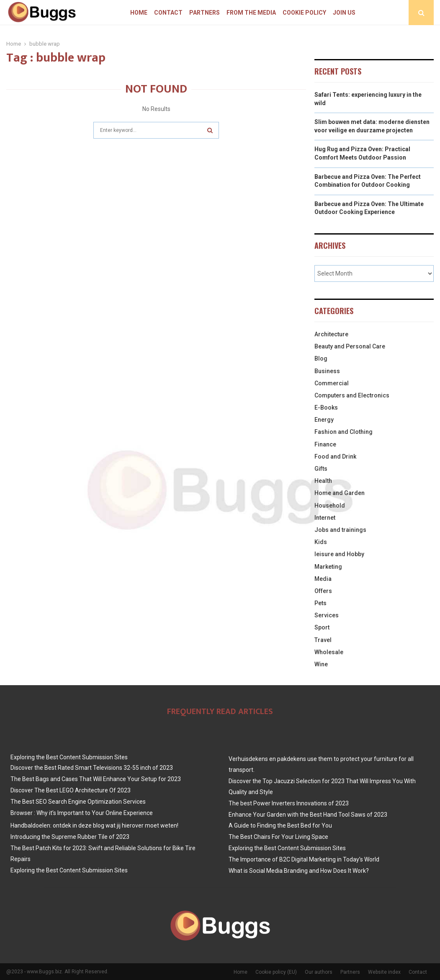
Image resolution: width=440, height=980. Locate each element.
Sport (322, 627)
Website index (384, 972)
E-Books (326, 407)
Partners (205, 13)
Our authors (319, 972)
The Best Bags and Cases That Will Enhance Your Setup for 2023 (96, 779)
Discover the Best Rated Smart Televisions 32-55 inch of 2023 (92, 768)
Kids (321, 542)
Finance (325, 444)
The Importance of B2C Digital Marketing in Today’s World (304, 859)
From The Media (251, 13)
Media (323, 579)
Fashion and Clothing (344, 432)
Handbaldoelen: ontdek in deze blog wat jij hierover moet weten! (94, 825)
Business (327, 371)
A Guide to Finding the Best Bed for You (280, 825)
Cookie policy (304, 13)
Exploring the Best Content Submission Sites (69, 757)
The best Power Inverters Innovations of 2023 (289, 803)
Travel (323, 640)
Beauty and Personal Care (350, 346)
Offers (323, 591)
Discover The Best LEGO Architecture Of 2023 (71, 790)
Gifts (321, 469)
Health (323, 481)
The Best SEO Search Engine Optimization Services (78, 802)
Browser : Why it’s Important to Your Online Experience (82, 813)
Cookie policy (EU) (276, 972)
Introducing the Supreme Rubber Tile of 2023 (70, 837)
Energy (324, 420)
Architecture (331, 334)
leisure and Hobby (339, 554)
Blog (321, 358)
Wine (321, 664)
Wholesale (329, 652)
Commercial (332, 383)
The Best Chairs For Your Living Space (278, 837)
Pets (320, 603)
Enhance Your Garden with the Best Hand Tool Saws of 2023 (308, 815)
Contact (168, 13)
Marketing (328, 567)
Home (139, 13)
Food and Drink (335, 456)
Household (330, 505)
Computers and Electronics (352, 395)
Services (327, 615)
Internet (325, 518)
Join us (344, 13)
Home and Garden (340, 493)
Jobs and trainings (340, 530)
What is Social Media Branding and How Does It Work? (299, 871)
